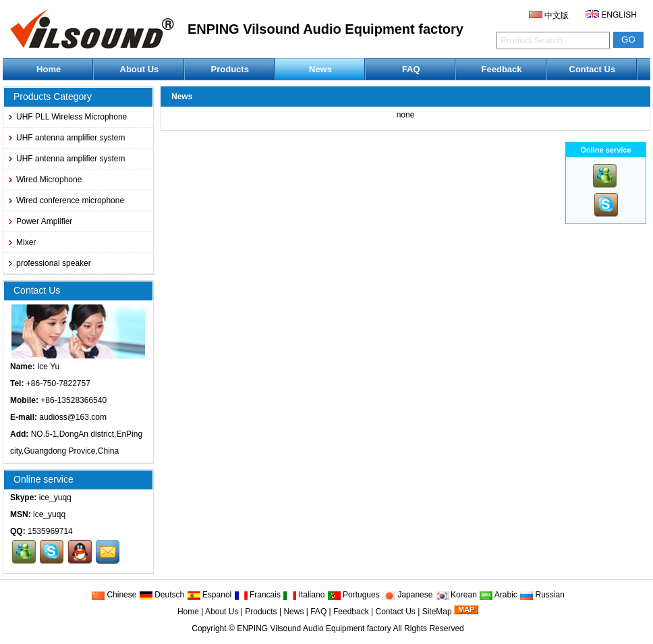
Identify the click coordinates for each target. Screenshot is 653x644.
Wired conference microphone (65, 200)
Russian (542, 595)
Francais (257, 595)
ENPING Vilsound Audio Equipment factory (314, 628)
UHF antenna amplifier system (66, 138)
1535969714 (50, 531)
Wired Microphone (44, 180)
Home (49, 69)
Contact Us (593, 69)
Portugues (353, 595)
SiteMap (437, 612)
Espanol (209, 595)
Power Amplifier (39, 221)
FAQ (411, 69)
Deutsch (162, 595)
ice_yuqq (55, 498)
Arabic (498, 595)
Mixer (21, 242)
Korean (456, 595)
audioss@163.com (73, 417)
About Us (140, 69)
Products (230, 69)
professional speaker (49, 263)
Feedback (502, 69)
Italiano (304, 595)
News (320, 69)
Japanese (407, 595)
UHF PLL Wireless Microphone (67, 117)
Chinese (114, 595)
